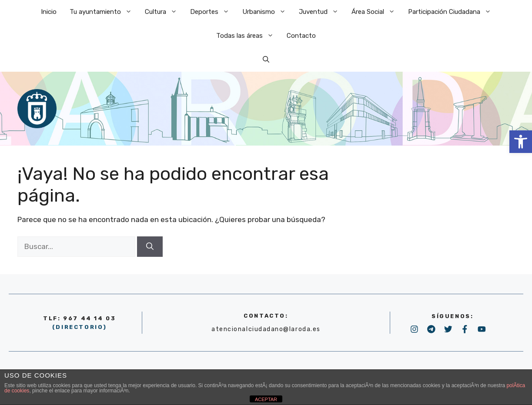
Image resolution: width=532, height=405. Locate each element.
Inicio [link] (49, 12)
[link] (521, 142)
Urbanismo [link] (267, 12)
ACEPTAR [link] (266, 399)
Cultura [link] (164, 12)
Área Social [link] (376, 12)
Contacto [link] (301, 36)
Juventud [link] (322, 12)
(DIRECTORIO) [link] (80, 327)
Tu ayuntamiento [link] (104, 12)
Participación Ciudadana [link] (453, 12)
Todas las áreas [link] (248, 36)
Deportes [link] (213, 12)
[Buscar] (150, 247)
